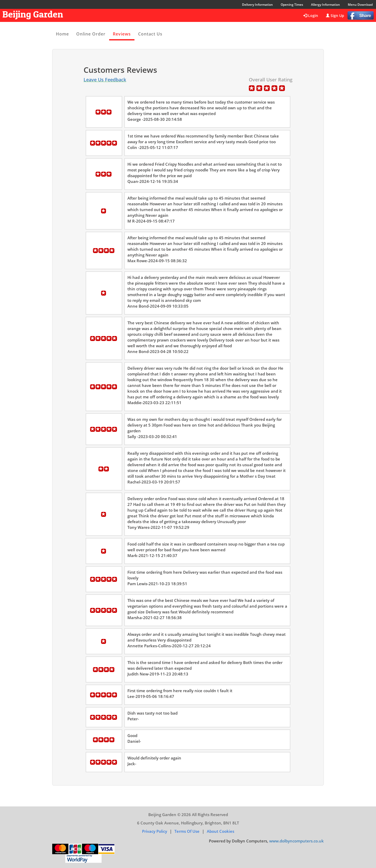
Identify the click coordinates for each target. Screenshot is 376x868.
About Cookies (221, 831)
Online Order (91, 34)
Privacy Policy (155, 831)
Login (311, 16)
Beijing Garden (33, 14)
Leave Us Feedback (105, 80)
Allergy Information (325, 5)
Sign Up (335, 16)
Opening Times (292, 5)
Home (62, 34)
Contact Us (150, 34)
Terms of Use (187, 831)
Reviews (122, 34)
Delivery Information (257, 5)
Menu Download (360, 5)
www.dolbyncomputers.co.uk (296, 841)
